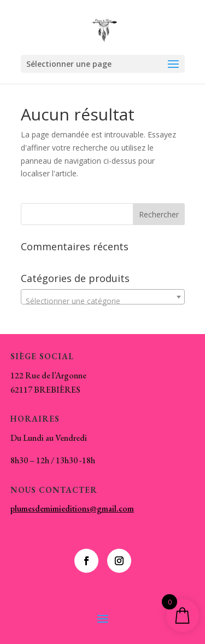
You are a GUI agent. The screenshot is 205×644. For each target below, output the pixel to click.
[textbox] (103, 301)
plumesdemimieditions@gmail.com (72, 508)
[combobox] (103, 297)
